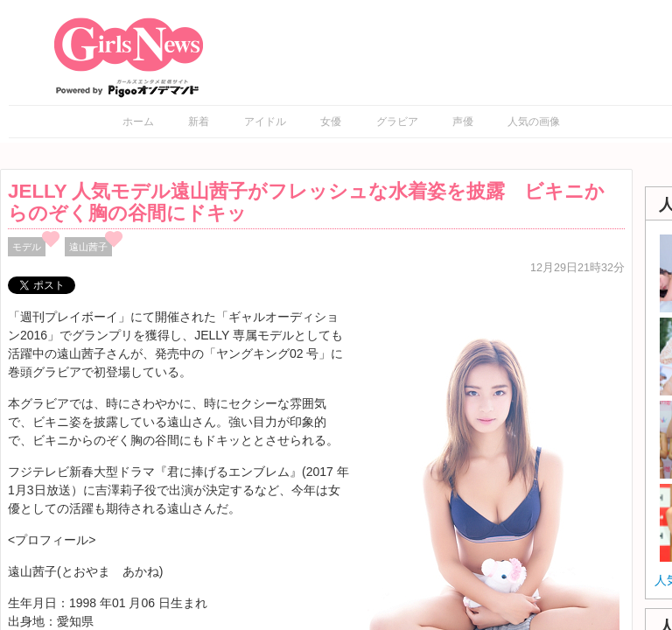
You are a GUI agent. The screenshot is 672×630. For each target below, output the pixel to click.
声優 (463, 122)
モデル (27, 247)
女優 (331, 122)
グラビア (397, 122)
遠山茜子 (88, 247)
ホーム (138, 122)
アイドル (265, 122)
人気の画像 (534, 122)
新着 (199, 122)
